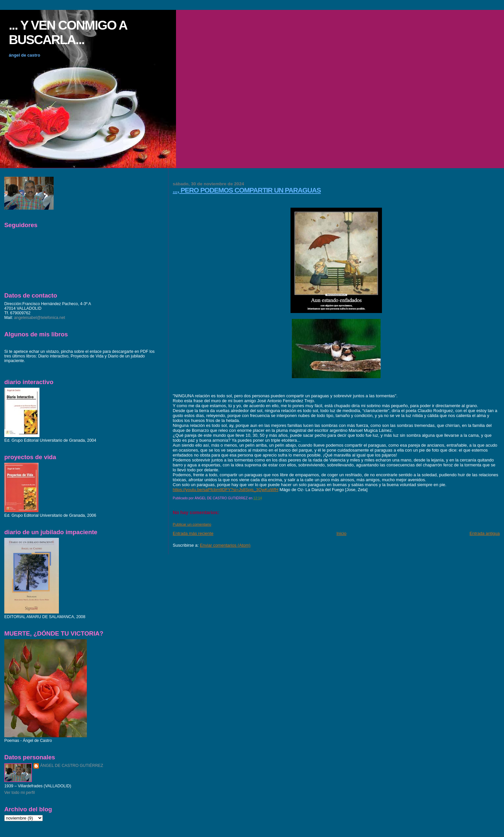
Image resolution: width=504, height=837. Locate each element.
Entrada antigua (485, 533)
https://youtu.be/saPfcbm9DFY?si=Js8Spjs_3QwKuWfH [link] (226, 490)
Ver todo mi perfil (20, 793)
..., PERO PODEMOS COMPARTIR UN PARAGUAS (247, 190)
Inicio (341, 533)
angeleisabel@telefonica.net (40, 318)
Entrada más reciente (193, 533)
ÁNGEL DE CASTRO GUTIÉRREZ (72, 766)
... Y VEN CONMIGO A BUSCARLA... (68, 32)
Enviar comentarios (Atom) (225, 545)
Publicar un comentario (192, 524)
